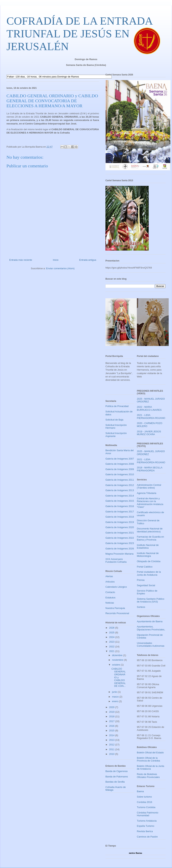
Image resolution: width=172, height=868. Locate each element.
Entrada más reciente (21, 260)
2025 (112, 633)
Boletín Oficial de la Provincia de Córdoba (148, 759)
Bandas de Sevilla (115, 782)
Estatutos (110, 598)
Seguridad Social (146, 585)
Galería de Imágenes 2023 (120, 543)
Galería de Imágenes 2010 (120, 474)
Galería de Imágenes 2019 (120, 522)
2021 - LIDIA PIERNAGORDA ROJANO (151, 417)
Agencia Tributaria (147, 493)
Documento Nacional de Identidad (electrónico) (150, 530)
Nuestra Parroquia (115, 608)
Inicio (56, 260)
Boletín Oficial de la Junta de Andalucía (150, 767)
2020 (112, 707)
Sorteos (141, 607)
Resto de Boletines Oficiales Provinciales (148, 776)
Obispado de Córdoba (149, 561)
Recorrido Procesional (117, 613)
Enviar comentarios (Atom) (60, 268)
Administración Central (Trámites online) (149, 486)
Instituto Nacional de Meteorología (148, 555)
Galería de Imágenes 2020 (120, 527)
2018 (112, 716)
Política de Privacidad (117, 406)
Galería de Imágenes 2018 (120, 517)
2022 (112, 647)
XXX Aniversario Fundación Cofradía (116, 561)
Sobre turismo (144, 797)
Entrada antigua (88, 260)
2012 (112, 745)
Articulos (110, 582)
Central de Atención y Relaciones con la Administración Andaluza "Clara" (150, 503)
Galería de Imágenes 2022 (120, 538)
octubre (116, 665)
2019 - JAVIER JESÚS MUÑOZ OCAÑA (149, 433)
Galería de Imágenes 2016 (120, 506)
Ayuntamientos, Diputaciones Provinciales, (151, 628)
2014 (112, 735)
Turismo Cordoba (146, 807)
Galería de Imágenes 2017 (120, 512)
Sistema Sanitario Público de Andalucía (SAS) (151, 600)
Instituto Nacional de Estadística (148, 547)
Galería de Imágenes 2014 (120, 496)
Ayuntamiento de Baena (150, 621)
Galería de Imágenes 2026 (120, 549)
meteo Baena (135, 853)
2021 (112, 651)
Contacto (110, 592)
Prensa (141, 580)
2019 (112, 712)
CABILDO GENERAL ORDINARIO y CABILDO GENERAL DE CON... (118, 677)
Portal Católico (145, 567)
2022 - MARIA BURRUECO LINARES (149, 408)
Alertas (109, 576)
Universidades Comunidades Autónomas (151, 645)
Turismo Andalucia (147, 821)
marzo (116, 697)
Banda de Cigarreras (117, 771)
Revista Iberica (145, 831)
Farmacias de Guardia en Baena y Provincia (150, 538)
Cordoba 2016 (144, 802)
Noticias (110, 603)
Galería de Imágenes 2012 (120, 485)
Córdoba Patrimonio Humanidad (148, 814)
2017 (112, 721)
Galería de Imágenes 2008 (120, 464)
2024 (112, 637)
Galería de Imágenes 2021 (120, 533)
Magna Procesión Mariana (119, 554)
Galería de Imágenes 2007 (120, 459)
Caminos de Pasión (147, 837)
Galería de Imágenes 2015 (120, 501)
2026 (112, 628)
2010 (112, 754)
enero (115, 701)
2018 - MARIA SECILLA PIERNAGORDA (150, 469)
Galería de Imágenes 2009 (120, 469)
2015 (112, 731)
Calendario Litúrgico (116, 587)
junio (115, 692)
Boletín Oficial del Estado (150, 753)
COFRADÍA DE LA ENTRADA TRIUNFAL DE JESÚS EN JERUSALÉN (79, 34)
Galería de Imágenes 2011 (120, 480)
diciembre (118, 655)
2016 (112, 726)
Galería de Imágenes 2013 (120, 490)
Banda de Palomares (117, 777)
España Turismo (146, 826)
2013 (112, 740)
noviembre (118, 660)
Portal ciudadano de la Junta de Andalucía (149, 573)
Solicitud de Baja (114, 420)
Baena (140, 791)
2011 (112, 749)
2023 (112, 642)
